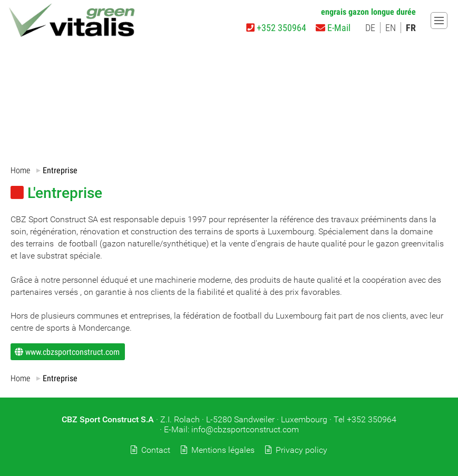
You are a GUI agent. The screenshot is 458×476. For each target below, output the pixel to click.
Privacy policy (301, 450)
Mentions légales (223, 450)
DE (370, 28)
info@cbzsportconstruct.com (245, 429)
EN (391, 28)
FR (411, 28)
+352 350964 (276, 28)
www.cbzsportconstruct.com (72, 351)
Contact (156, 450)
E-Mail (333, 28)
